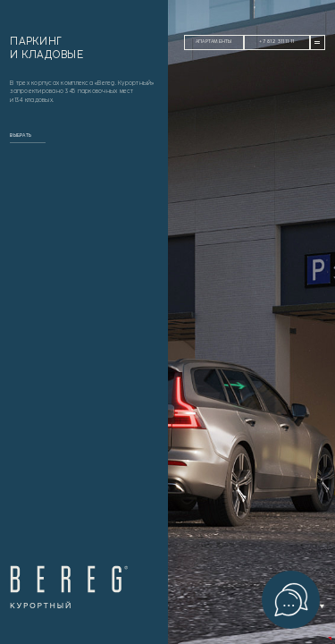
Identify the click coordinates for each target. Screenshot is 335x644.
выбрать (21, 136)
